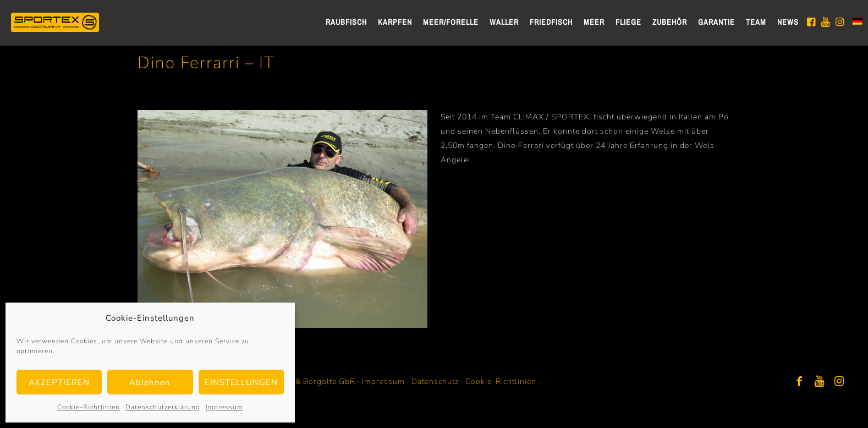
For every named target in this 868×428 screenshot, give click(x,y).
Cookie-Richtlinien (89, 407)
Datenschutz (435, 382)
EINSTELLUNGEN (241, 382)
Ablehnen (150, 382)
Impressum (224, 407)
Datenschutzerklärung (163, 407)
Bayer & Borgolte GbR (313, 382)
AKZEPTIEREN (59, 382)
